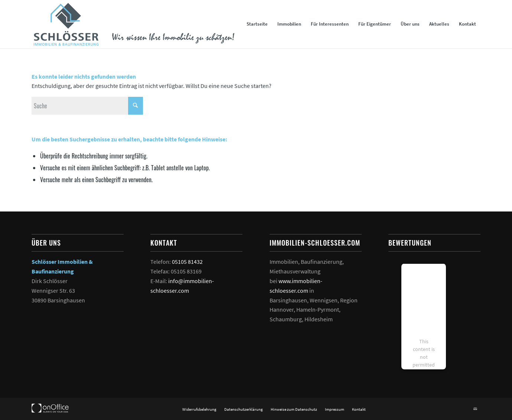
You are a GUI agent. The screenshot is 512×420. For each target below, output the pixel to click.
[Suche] (87, 106)
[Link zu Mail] (475, 409)
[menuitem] (257, 24)
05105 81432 (187, 262)
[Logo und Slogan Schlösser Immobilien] (133, 24)
